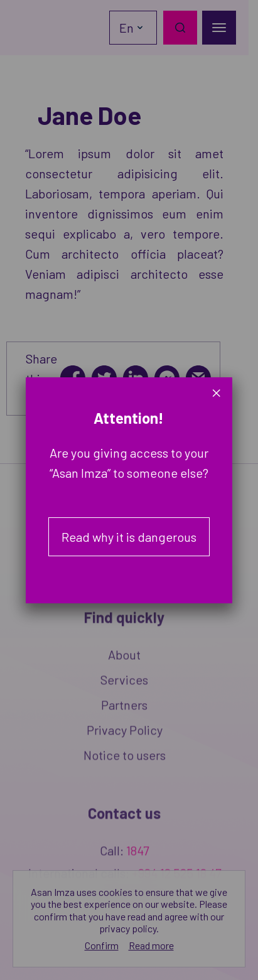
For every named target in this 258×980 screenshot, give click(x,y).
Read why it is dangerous (129, 537)
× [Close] (216, 393)
